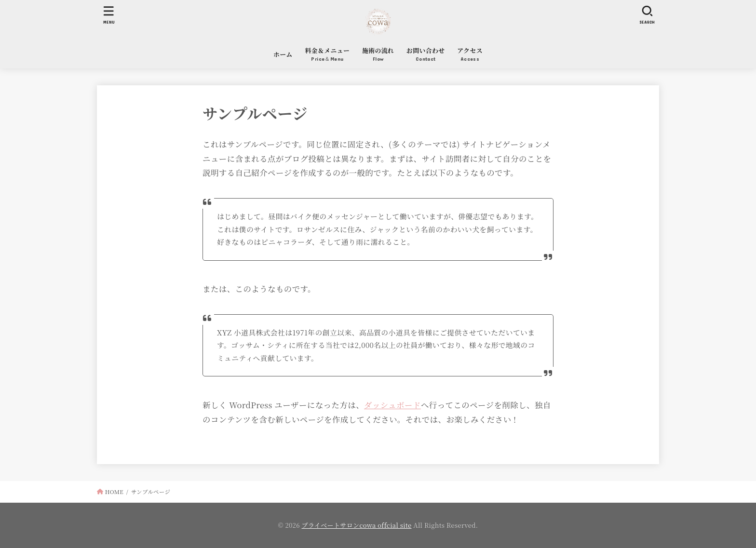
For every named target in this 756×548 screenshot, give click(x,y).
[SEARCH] (647, 15)
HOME (114, 492)
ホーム (283, 54)
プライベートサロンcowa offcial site (357, 525)
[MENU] (109, 15)
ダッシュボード (392, 405)
